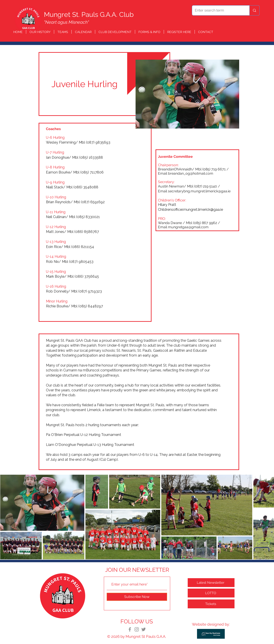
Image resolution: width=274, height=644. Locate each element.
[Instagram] (137, 629)
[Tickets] (211, 604)
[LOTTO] (211, 593)
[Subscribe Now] (137, 597)
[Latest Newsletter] (211, 583)
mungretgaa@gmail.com (188, 227)
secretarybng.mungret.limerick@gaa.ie (199, 191)
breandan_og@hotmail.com (191, 173)
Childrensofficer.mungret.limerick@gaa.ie (190, 210)
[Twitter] (144, 629)
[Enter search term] (217, 10)
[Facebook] (130, 629)
